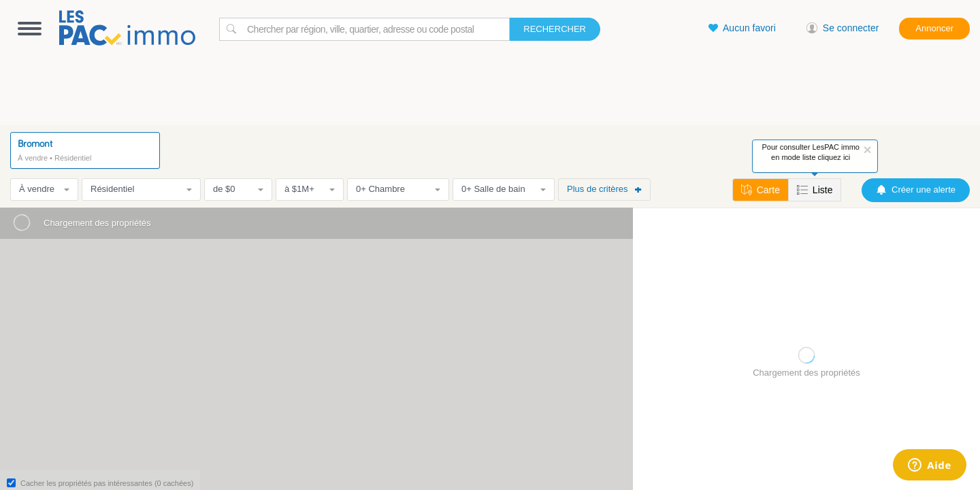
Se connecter (843, 28)
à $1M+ (310, 189)
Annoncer (934, 28)
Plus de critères (604, 189)
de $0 (238, 189)
